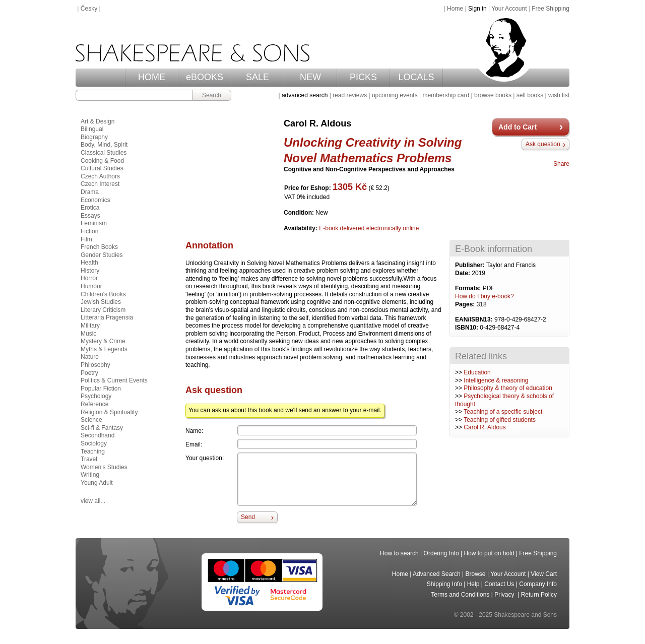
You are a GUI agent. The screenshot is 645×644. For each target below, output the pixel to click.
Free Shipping (551, 9)
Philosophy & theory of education (508, 388)
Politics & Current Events (114, 380)
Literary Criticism (103, 310)
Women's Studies (104, 467)
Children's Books (103, 294)
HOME (152, 77)
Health (89, 263)
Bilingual (92, 129)
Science (91, 420)
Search (212, 95)
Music (88, 334)
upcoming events (395, 95)
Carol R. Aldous (485, 427)
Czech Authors (100, 176)
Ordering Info (441, 553)
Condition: (300, 213)
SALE (257, 77)
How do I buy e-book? (485, 296)
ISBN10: (467, 328)
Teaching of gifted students (500, 420)
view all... (93, 501)
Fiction (89, 231)
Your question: (205, 458)
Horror (89, 278)
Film (86, 239)
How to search (399, 553)
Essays (90, 216)
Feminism (94, 223)
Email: (194, 444)
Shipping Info (444, 584)
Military (90, 326)
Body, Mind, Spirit (104, 145)
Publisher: (471, 265)
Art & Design (98, 121)
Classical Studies (104, 153)
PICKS (363, 77)
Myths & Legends (104, 349)
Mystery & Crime (103, 341)
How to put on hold (489, 553)
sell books (530, 95)
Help (473, 584)
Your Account (509, 9)
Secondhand (98, 435)
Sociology (94, 443)
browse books (493, 95)
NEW (310, 77)
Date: (463, 273)
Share (561, 164)
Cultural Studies (102, 168)
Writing (90, 475)
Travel (89, 459)
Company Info (538, 584)
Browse (476, 574)
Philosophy (95, 365)
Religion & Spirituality (109, 412)
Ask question (543, 144)
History (90, 271)
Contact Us (499, 584)
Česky (89, 9)
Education (477, 372)
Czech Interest (100, 184)
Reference (94, 404)
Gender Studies (102, 255)
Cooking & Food (102, 161)
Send (248, 517)
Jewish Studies (101, 302)
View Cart (544, 574)
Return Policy (539, 595)
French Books (99, 247)
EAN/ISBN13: (475, 319)
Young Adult (97, 483)
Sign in (477, 9)
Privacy (505, 595)
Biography (94, 137)
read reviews (350, 95)
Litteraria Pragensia (107, 317)
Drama (90, 192)
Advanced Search (437, 574)
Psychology (96, 396)
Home (455, 9)
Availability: (301, 228)
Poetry (89, 373)
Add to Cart (518, 127)
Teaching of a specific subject (503, 412)
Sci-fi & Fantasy (102, 428)
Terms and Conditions (460, 595)
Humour (91, 286)
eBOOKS (205, 77)
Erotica (90, 208)
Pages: (466, 304)
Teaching (93, 452)
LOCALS (416, 77)
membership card (446, 95)
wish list (559, 95)
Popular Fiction (101, 389)
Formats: (469, 288)
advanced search (305, 95)
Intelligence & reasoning (496, 380)
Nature (90, 357)
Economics (95, 200)
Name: (194, 431)
